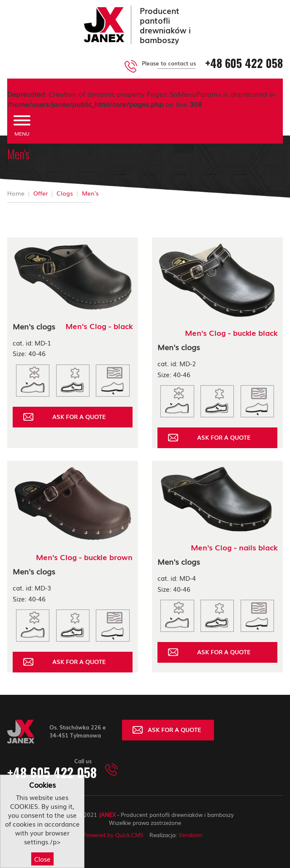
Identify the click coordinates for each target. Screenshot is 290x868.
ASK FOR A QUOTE (79, 416)
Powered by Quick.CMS (113, 835)
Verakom (190, 835)
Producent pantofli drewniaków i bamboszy (165, 25)
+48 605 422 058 (244, 63)
